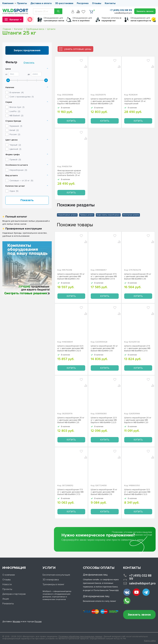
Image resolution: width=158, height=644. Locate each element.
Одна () (14, 191)
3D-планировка (51, 580)
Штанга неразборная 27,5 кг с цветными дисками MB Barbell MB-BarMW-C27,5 (137, 348)
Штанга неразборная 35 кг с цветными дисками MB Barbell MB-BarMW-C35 (138, 276)
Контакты (110, 3)
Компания (8, 3)
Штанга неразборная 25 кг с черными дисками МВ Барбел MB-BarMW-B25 (71, 101)
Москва (16, 621)
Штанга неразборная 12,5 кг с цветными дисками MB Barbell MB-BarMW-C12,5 (137, 492)
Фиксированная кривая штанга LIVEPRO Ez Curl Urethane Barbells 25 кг (69, 173)
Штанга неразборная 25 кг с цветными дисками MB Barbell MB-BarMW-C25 (104, 101)
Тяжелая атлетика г (111, 19)
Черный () (15, 145)
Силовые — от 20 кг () (21, 181)
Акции (6, 599)
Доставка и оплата (41, 3)
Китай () (14, 130)
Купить (71, 121)
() (17, 107)
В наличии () (17, 92)
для (54, 19)
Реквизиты (8, 604)
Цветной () (15, 149)
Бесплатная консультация (56, 575)
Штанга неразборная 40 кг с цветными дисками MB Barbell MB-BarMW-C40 (71, 276)
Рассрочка (83, 3)
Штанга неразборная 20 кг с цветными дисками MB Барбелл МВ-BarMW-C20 (138, 420)
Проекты (22, 3)
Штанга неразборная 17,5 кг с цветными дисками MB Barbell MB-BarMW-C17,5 (70, 492)
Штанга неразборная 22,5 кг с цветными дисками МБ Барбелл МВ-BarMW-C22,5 (104, 420)
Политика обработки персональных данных (80, 636)
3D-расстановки (64, 3)
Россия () (15, 134)
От (6, 74)
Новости (7, 584)
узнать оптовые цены (78, 49)
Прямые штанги (87, 215)
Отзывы (97, 3)
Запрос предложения (27, 50)
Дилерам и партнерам (14, 594)
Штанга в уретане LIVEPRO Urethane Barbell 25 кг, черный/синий (137, 101)
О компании (9, 575)
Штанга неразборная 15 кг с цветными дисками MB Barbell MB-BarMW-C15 (104, 492)
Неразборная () (18, 170)
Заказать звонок (139, 615)
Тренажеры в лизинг (54, 584)
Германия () (16, 126)
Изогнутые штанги (131, 215)
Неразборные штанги (67, 215)
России (38, 621)
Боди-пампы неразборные (108, 215)
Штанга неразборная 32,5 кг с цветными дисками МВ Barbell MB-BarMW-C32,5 (70, 348)
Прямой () (15, 160)
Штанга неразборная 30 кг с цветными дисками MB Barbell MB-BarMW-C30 (104, 348)
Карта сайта (150, 641)
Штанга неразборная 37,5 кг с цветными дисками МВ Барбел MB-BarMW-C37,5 (104, 276)
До (29, 74)
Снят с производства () (22, 97)
